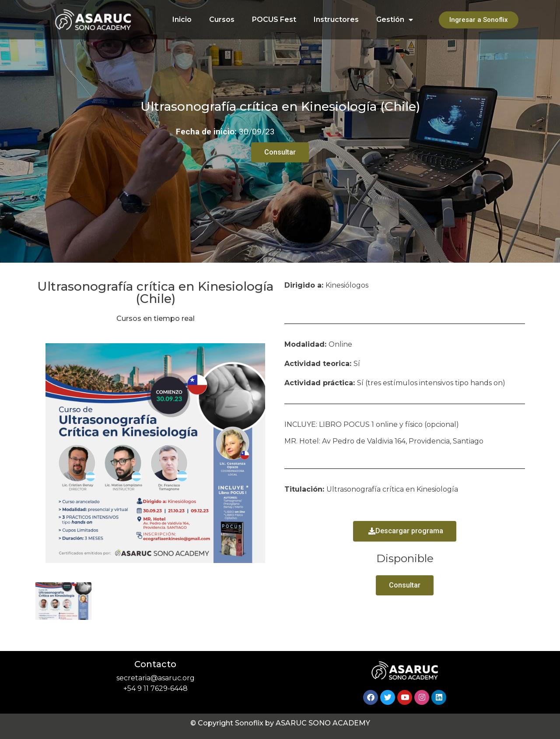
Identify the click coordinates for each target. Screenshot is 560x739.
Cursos (222, 19)
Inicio (182, 19)
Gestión (395, 20)
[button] (405, 531)
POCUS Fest (274, 19)
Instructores (336, 19)
